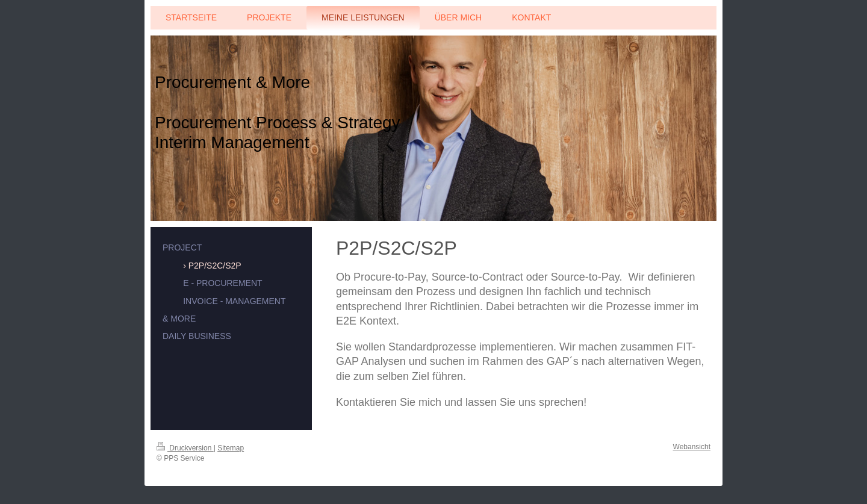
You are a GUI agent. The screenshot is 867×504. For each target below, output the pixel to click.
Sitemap (231, 448)
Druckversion (185, 448)
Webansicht (692, 447)
